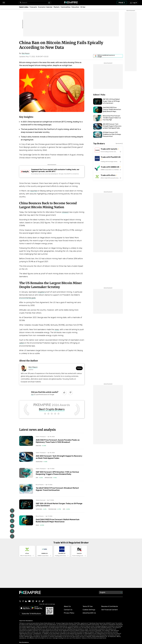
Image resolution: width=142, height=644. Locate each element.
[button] (4, 3)
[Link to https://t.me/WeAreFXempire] (36, 601)
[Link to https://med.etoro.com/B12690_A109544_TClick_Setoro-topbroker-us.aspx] (108, 176)
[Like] (64, 393)
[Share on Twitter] (12, 511)
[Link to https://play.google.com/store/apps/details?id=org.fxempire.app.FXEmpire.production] (37, 608)
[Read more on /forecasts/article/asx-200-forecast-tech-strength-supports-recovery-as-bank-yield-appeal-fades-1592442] (26, 457)
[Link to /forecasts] (33, 7)
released (65, 212)
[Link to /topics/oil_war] (83, 7)
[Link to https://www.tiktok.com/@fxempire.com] (43, 601)
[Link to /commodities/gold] (40, 525)
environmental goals (27, 298)
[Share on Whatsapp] (12, 521)
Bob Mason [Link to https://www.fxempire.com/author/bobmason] (33, 367)
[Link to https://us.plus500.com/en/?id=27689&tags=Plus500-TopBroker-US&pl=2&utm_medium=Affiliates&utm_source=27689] (108, 159)
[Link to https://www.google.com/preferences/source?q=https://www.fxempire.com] (108, 56)
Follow (79, 368)
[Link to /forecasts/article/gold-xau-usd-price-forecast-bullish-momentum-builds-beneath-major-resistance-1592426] (60, 519)
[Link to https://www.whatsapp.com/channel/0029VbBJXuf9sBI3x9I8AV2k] (40, 601)
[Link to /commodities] (66, 7)
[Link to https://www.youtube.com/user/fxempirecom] (29, 601)
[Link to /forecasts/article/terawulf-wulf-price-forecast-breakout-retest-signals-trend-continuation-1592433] (60, 488)
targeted (41, 292)
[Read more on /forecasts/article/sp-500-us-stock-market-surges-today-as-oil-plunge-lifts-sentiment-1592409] (26, 504)
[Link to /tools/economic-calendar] (45, 7)
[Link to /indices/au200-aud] (41, 462)
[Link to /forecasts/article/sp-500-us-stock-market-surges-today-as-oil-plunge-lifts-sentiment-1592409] (60, 503)
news (57, 330)
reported (34, 191)
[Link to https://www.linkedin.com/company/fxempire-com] (26, 601)
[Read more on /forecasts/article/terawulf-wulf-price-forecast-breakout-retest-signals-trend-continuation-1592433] (26, 489)
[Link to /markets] (57, 7)
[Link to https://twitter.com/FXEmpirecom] (20, 601)
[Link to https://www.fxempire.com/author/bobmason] (26, 54)
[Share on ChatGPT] (12, 526)
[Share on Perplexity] (12, 531)
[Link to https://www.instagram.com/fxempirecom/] (33, 601)
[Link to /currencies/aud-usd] (41, 446)
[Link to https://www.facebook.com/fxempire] (23, 601)
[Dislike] (70, 393)
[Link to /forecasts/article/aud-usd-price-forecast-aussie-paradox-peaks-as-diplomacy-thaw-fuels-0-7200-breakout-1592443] (60, 440)
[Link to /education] (75, 7)
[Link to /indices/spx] (39, 478)
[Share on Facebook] (12, 516)
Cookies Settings (89, 610)
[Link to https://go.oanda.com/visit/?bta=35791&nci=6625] (108, 168)
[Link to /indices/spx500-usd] (51, 478)
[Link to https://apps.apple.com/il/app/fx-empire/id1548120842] (25, 608)
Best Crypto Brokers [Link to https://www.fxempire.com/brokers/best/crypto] (52, 409)
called (21, 343)
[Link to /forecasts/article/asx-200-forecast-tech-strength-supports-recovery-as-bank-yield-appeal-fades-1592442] (60, 456)
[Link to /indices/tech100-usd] (55, 509)
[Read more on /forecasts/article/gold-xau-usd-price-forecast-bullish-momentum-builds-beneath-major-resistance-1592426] (26, 520)
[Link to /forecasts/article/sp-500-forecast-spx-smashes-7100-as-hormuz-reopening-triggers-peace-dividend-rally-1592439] (60, 472)
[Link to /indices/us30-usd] (41, 509)
